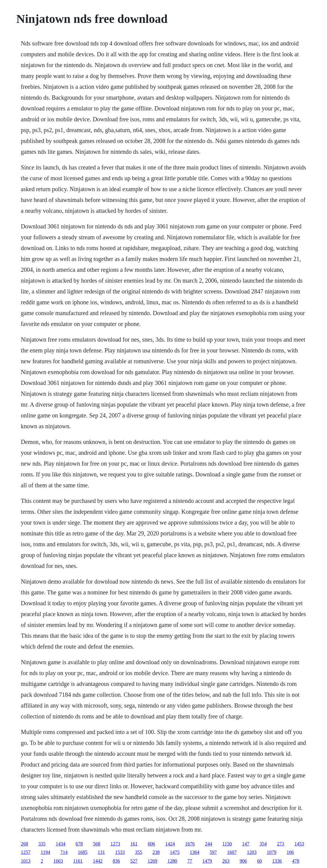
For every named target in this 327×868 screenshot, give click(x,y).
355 (139, 852)
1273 (115, 844)
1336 (277, 861)
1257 (26, 852)
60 (260, 861)
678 (79, 844)
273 (281, 844)
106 (290, 852)
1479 (207, 861)
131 (101, 852)
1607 (232, 852)
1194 (45, 852)
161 (134, 844)
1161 (78, 861)
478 (296, 861)
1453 (299, 844)
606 (151, 844)
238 (156, 852)
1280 (172, 861)
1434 (60, 844)
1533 (120, 852)
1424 (170, 844)
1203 (252, 852)
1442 (98, 861)
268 (24, 844)
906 (243, 861)
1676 (190, 844)
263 (226, 861)
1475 (175, 852)
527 (134, 861)
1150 (227, 844)
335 (42, 844)
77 (190, 861)
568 (97, 844)
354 (263, 844)
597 (213, 852)
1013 (26, 861)
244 (208, 844)
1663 (58, 861)
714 (64, 852)
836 (116, 861)
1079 (272, 852)
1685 (83, 852)
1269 (153, 861)
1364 (195, 852)
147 (246, 844)
